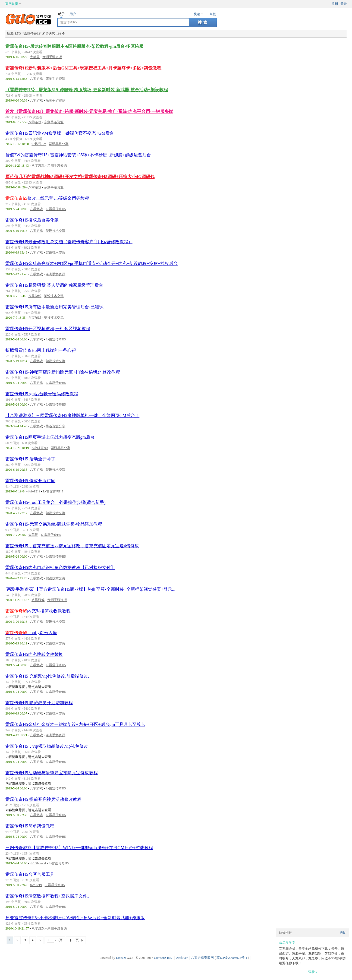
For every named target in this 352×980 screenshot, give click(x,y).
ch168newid (38, 863)
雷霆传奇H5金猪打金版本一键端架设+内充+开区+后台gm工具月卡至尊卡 (75, 724)
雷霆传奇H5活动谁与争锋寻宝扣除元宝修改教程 (52, 773)
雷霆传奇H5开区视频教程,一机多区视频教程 (48, 329)
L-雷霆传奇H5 (56, 209)
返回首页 (12, 4)
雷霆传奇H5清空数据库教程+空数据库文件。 (48, 896)
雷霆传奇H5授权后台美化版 (32, 220)
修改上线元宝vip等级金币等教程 (47, 198)
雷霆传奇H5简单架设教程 (30, 826)
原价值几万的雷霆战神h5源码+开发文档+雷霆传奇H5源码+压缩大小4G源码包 (80, 177)
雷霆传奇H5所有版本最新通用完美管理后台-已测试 (54, 307)
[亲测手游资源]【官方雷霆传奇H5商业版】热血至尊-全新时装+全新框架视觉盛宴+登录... (90, 589)
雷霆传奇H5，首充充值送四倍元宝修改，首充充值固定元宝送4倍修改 (72, 546)
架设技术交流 (55, 231)
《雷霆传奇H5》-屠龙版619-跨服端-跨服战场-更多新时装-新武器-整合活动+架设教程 (87, 90)
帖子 (61, 14)
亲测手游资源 (52, 57)
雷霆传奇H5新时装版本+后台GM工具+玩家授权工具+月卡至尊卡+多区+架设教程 (83, 68)
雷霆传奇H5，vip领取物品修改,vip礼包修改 (47, 746)
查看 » (313, 972)
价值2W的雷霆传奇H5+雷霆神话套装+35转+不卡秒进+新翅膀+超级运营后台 (78, 155)
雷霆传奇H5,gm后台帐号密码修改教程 (42, 394)
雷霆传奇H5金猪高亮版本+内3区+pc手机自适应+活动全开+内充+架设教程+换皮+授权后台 (92, 263)
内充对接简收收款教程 (38, 611)
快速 (197, 14)
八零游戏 (36, 79)
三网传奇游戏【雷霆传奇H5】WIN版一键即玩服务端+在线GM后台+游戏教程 (79, 848)
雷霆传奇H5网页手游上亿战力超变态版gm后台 (50, 437)
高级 (213, 14)
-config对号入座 (31, 633)
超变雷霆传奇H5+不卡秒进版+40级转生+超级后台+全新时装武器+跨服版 (75, 918)
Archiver (182, 958)
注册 (335, 4)
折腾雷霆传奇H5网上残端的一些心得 (41, 350)
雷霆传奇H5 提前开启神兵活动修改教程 (43, 799)
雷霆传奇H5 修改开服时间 (30, 481)
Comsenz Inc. (163, 958)
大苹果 (35, 57)
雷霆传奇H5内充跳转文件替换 (34, 654)
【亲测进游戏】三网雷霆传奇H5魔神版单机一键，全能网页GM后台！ (72, 415)
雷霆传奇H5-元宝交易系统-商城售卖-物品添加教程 (54, 524)
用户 (73, 14)
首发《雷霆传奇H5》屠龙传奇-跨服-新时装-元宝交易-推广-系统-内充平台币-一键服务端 (89, 111)
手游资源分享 (55, 426)
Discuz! (121, 958)
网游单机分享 (59, 144)
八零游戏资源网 (202, 958)
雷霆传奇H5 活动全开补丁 (30, 459)
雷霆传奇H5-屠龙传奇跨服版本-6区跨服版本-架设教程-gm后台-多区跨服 (74, 46)
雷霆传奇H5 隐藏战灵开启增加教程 (39, 703)
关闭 (343, 932)
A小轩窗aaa (40, 448)
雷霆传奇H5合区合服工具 (30, 874)
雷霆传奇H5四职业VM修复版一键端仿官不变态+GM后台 (60, 133)
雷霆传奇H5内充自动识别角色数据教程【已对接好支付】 (60, 568)
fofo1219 (34, 491)
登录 (344, 4)
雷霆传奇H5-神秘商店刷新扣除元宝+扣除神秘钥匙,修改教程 (63, 372)
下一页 (74, 940)
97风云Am (39, 144)
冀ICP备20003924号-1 (232, 958)
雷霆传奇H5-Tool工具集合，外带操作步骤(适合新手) (56, 502)
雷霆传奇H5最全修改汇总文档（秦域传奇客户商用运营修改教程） (69, 242)
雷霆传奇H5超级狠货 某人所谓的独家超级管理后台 (54, 285)
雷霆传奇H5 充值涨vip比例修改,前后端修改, (47, 676)
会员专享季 (287, 942)
